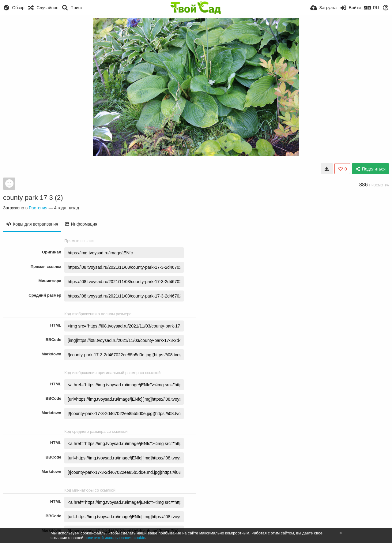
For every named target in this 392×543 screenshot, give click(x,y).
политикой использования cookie (115, 538)
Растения (38, 208)
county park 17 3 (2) (33, 198)
